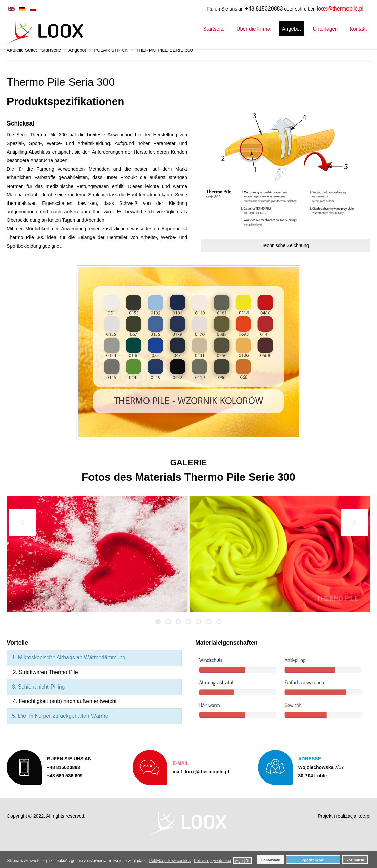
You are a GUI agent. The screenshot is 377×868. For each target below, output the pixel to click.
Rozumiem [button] (355, 860)
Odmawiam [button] (271, 860)
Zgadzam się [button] (313, 860)
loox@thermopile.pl (340, 9)
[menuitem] (214, 29)
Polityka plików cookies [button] (170, 861)
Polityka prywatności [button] (212, 861)
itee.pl (364, 835)
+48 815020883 (264, 9)
